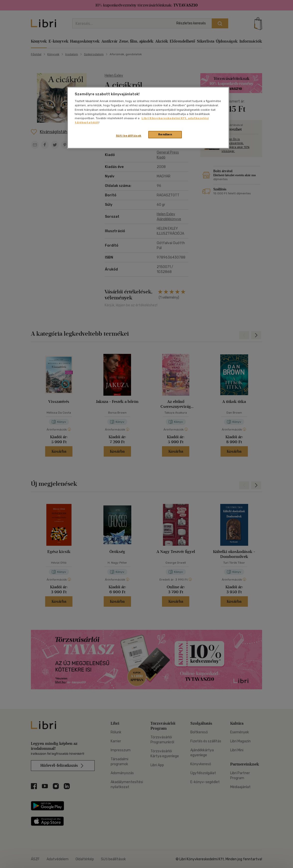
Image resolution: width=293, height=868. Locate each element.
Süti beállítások (129, 136)
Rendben (165, 134)
